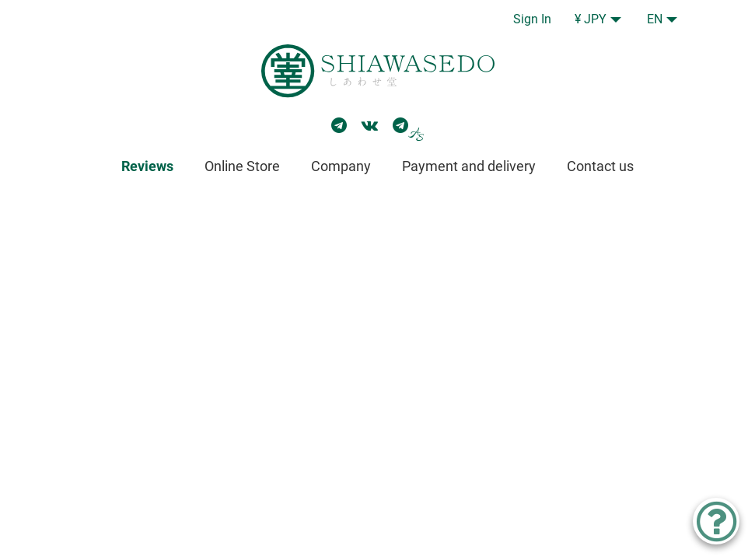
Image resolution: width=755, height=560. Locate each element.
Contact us (600, 166)
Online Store (242, 166)
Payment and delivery (469, 166)
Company (341, 166)
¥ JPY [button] (591, 19)
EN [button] (655, 19)
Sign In (532, 19)
